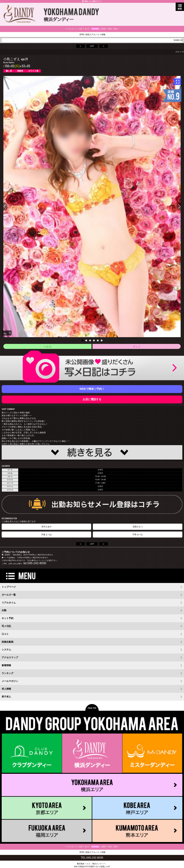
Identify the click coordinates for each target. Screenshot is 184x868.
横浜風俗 (81, 864)
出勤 (81, 29)
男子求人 (6, 697)
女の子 (87, 29)
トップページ (9, 587)
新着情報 (6, 665)
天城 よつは (46, 535)
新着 (110, 29)
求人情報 (6, 689)
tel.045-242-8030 (35, 563)
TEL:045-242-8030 (92, 858)
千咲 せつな (138, 535)
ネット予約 (8, 618)
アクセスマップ (10, 657)
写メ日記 (95, 29)
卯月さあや (47, 527)
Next (179, 207)
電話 (116, 29)
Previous (5, 207)
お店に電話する (92, 399)
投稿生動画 (8, 642)
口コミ (5, 634)
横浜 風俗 (85, 1)
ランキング (8, 673)
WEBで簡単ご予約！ (92, 389)
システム (6, 650)
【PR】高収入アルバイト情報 (92, 35)
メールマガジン (10, 681)
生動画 (104, 29)
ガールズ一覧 (9, 595)
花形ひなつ (138, 527)
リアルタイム (72, 29)
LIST (92, 46)
